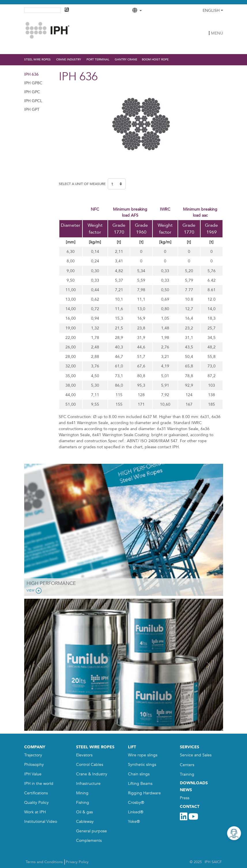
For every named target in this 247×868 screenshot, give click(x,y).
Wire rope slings (143, 755)
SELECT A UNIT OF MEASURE (82, 184)
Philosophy (34, 765)
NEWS (186, 790)
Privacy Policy (77, 862)
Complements (89, 841)
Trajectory (33, 755)
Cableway (85, 822)
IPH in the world (39, 784)
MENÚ (216, 33)
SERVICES (190, 747)
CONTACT (190, 807)
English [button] (211, 11)
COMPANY (35, 747)
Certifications (36, 793)
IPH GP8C (33, 83)
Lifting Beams (140, 784)
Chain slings (139, 774)
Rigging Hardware (144, 793)
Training (187, 774)
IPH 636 (31, 74)
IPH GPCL (33, 101)
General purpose (92, 831)
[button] (39, 665)
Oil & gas (84, 812)
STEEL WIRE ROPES (95, 747)
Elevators (84, 755)
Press (185, 798)
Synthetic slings (142, 765)
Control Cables (90, 765)
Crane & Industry (92, 774)
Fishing (83, 803)
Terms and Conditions (44, 862)
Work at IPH (35, 812)
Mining (82, 793)
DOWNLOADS (194, 783)
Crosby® (136, 803)
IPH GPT (32, 109)
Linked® (136, 812)
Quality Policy (36, 803)
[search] (42, 9)
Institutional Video (41, 822)
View (35, 591)
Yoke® (134, 822)
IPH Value (33, 774)
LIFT (132, 747)
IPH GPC (32, 92)
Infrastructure (88, 784)
